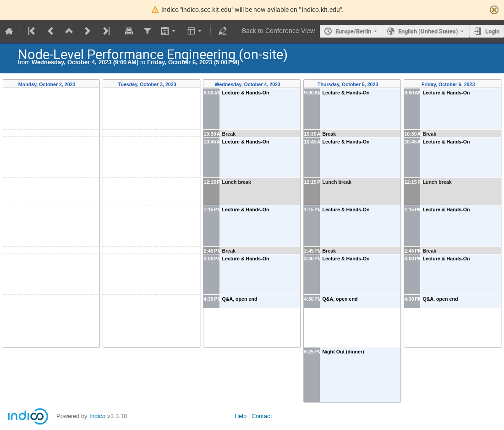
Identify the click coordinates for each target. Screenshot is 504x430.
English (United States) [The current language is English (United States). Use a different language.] (428, 31)
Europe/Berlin (353, 31)
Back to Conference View (278, 31)
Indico (97, 416)
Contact (262, 416)
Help (241, 416)
